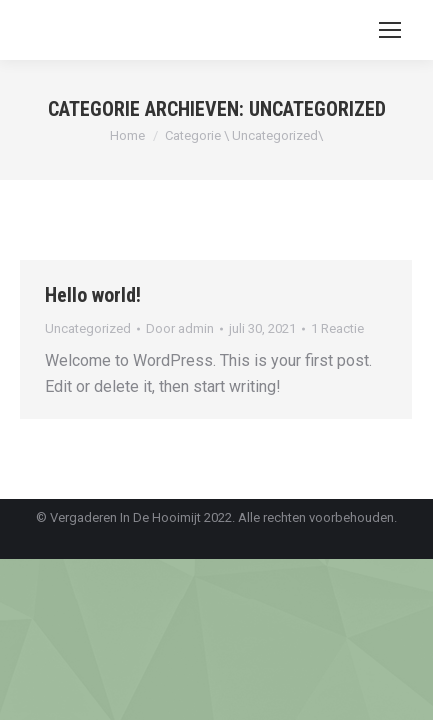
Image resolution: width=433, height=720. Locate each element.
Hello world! (93, 295)
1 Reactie (337, 328)
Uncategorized (88, 328)
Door (180, 328)
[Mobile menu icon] (390, 30)
